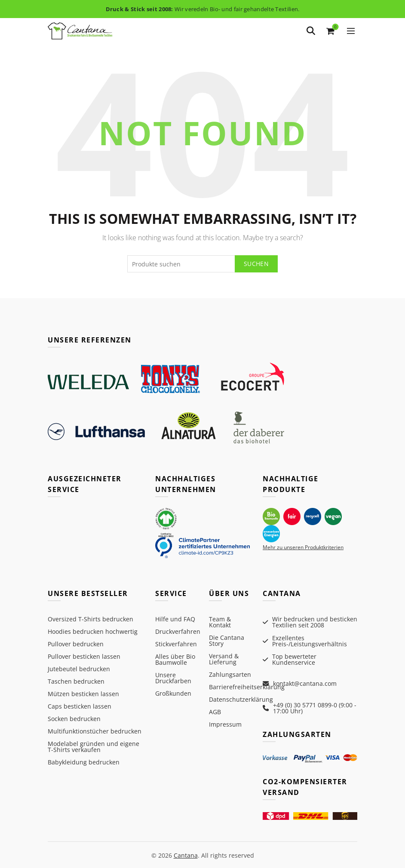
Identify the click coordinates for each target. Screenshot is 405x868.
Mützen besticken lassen (83, 694)
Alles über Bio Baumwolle (175, 659)
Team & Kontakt (220, 622)
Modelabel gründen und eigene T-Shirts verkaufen (94, 747)
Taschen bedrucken (76, 681)
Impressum (225, 724)
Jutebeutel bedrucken (79, 669)
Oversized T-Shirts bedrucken (91, 619)
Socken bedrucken (74, 719)
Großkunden (173, 693)
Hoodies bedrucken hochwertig (93, 631)
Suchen (256, 264)
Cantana (186, 854)
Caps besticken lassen (80, 706)
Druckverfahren (178, 631)
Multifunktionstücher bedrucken (95, 731)
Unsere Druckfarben (173, 678)
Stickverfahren (176, 644)
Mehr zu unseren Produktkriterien (303, 547)
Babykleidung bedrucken (84, 762)
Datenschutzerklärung (241, 699)
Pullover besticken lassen (84, 656)
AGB (215, 712)
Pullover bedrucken (76, 644)
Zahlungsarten (230, 674)
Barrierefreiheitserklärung (247, 687)
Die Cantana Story (227, 640)
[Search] (311, 31)
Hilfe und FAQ (175, 619)
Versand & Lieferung (224, 659)
